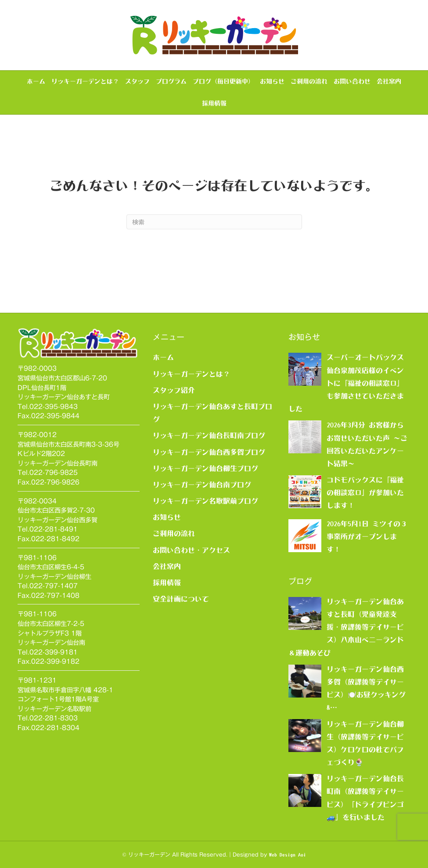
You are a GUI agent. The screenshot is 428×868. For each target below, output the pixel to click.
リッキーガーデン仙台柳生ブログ (205, 468)
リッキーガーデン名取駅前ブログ (205, 501)
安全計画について (181, 599)
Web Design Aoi (288, 855)
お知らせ (272, 81)
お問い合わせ (352, 81)
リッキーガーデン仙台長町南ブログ (209, 435)
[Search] (214, 222)
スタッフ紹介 (174, 390)
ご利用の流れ (309, 81)
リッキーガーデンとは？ (85, 81)
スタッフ (137, 81)
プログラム (171, 81)
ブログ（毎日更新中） (223, 81)
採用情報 (214, 103)
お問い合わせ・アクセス (191, 550)
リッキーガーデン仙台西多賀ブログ (209, 452)
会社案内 (389, 81)
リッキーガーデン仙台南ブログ (202, 485)
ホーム (36, 81)
